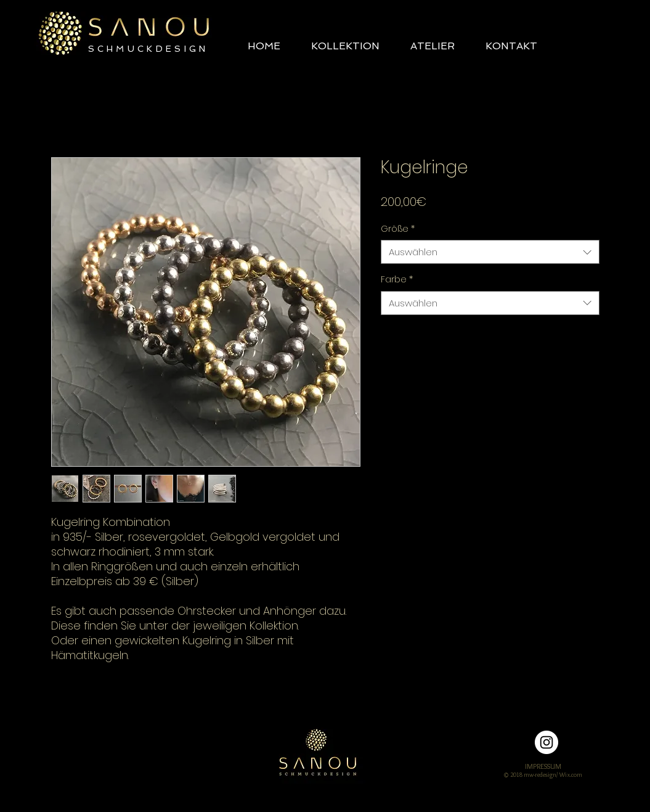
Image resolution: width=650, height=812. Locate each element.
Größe (398, 229)
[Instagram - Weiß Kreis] (546, 742)
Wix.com (571, 775)
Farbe (397, 280)
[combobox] (490, 252)
